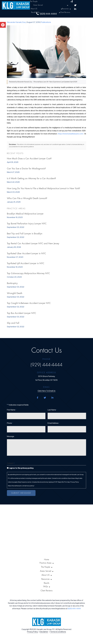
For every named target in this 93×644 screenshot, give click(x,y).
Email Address (53, 423)
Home (47, 560)
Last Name (52, 410)
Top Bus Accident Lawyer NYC (21, 313)
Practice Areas (46, 563)
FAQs (38, 12)
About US (34, 9)
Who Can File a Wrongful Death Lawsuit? (27, 198)
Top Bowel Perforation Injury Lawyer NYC (27, 224)
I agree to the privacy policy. (21, 468)
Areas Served (38, 5)
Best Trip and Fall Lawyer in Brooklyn (25, 234)
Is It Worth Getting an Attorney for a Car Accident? (31, 178)
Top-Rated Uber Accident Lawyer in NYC (26, 254)
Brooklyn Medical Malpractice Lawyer (25, 214)
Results (33, 12)
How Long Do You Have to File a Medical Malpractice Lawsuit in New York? (43, 188)
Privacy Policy (32, 632)
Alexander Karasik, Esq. (16, 22)
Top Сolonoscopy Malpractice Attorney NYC (28, 273)
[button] (3, 25)
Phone (10, 423)
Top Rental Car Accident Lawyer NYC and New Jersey (33, 244)
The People (34, 1)
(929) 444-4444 (46, 365)
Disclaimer (44, 632)
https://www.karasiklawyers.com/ (71, 134)
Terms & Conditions (58, 632)
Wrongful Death (15, 293)
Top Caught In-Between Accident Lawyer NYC (29, 303)
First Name (12, 410)
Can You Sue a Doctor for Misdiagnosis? (26, 169)
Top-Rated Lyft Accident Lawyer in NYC (26, 263)
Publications (46, 22)
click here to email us (46, 391)
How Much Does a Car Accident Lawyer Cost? (29, 159)
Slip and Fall (13, 323)
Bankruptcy (12, 283)
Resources (65, 9)
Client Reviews (65, 12)
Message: (11, 436)
